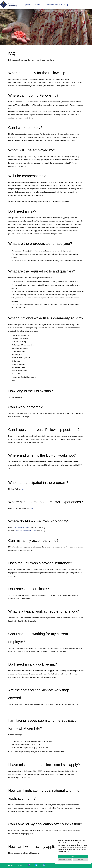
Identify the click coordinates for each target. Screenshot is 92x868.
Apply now (27, 5)
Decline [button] (80, 860)
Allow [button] (73, 856)
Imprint (20, 866)
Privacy (11, 866)
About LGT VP (39, 5)
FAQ (66, 5)
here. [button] (68, 852)
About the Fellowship (54, 5)
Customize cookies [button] (65, 860)
